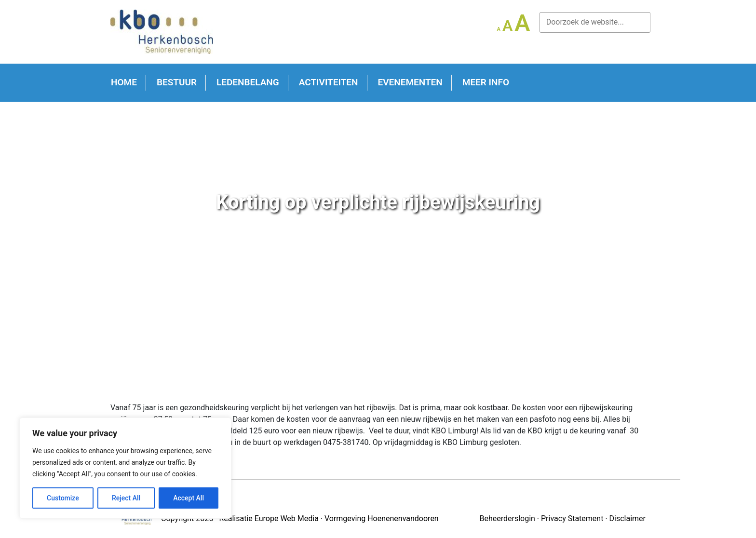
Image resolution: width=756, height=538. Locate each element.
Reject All (126, 498)
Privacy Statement (572, 518)
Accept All (189, 498)
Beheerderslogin (507, 518)
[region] (125, 468)
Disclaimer (628, 518)
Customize (63, 498)
